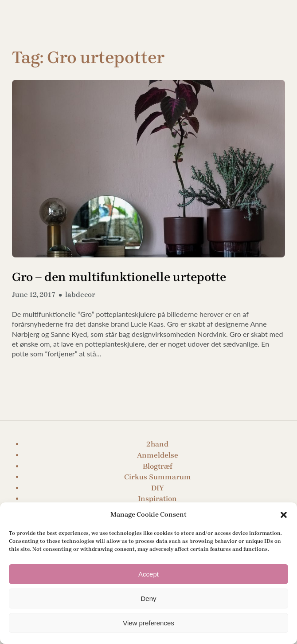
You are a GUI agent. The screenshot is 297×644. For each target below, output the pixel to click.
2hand (157, 444)
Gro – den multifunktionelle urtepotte (119, 277)
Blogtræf (158, 466)
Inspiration (157, 499)
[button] (284, 515)
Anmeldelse (158, 455)
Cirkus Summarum (158, 477)
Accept (148, 574)
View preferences (148, 623)
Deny (148, 599)
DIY (158, 488)
